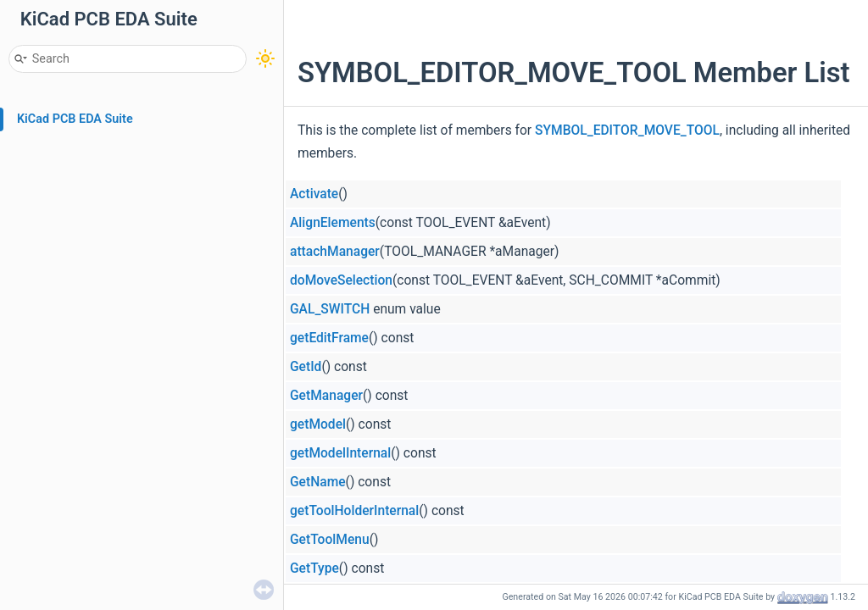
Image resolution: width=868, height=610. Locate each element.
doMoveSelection (341, 280)
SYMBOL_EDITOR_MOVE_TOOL (627, 130)
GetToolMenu (330, 540)
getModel (318, 424)
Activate (314, 194)
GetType (314, 568)
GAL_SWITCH (330, 309)
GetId (306, 367)
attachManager (335, 252)
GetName (318, 482)
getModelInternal (340, 453)
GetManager (326, 396)
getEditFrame (329, 338)
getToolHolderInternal (354, 511)
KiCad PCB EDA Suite (75, 119)
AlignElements (333, 223)
